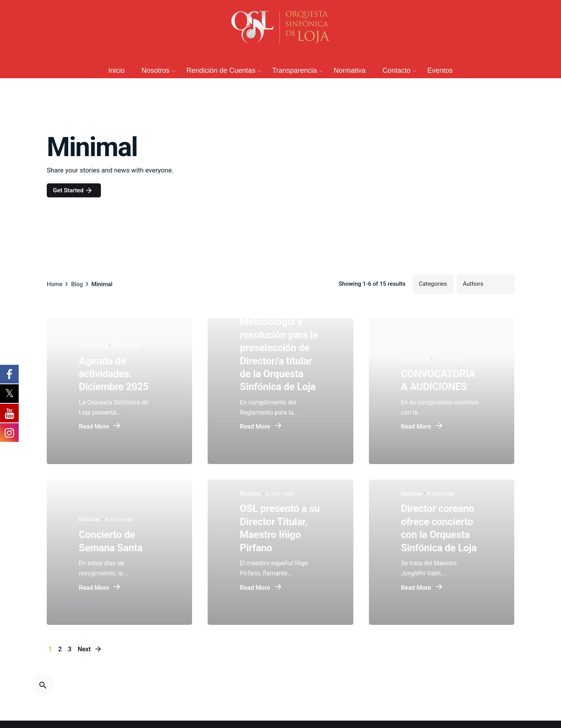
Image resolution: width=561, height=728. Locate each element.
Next (90, 649)
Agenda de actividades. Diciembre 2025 (114, 374)
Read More (100, 427)
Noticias (90, 520)
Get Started (73, 190)
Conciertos (93, 346)
